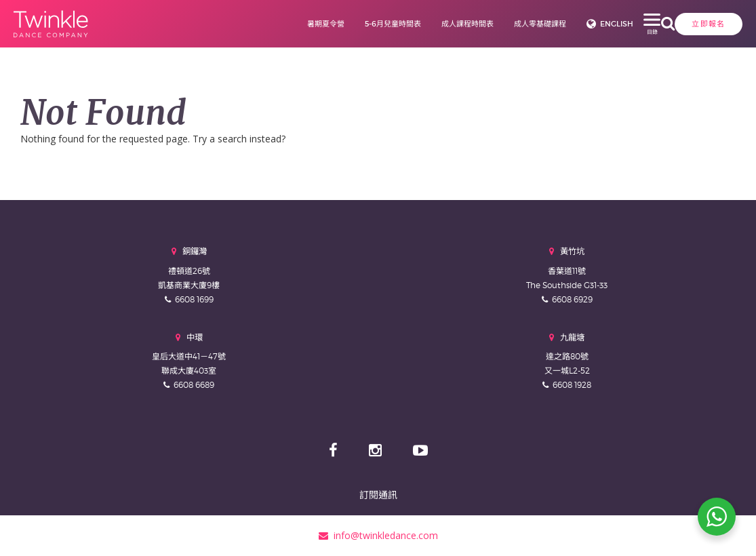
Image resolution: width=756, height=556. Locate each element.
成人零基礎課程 (491, 24)
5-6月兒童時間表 (343, 24)
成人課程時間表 (418, 24)
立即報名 (638, 24)
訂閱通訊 (378, 495)
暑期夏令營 (276, 24)
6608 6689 (194, 385)
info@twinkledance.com (378, 535)
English (567, 24)
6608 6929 (572, 299)
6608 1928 (572, 385)
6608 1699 (194, 299)
